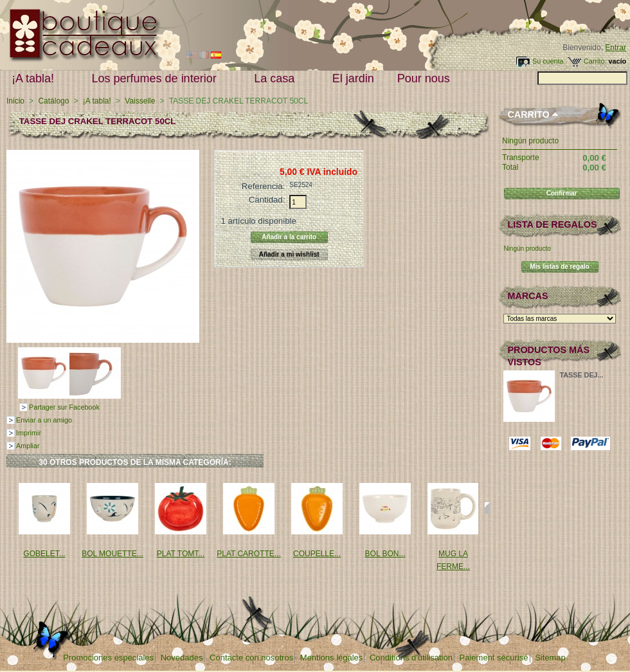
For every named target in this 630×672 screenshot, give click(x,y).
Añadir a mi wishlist (289, 254)
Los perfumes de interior (157, 79)
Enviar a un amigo (44, 420)
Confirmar (562, 193)
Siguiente (488, 508)
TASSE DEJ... (581, 375)
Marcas (527, 296)
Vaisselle (140, 101)
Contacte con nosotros (251, 658)
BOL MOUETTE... (113, 554)
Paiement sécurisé (494, 658)
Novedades (182, 658)
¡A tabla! (36, 79)
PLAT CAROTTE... (249, 554)
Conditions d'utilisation (411, 658)
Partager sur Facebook (64, 407)
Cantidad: (267, 200)
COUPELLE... (317, 554)
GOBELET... (44, 554)
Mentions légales (332, 658)
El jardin (353, 78)
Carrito (528, 114)
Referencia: (263, 186)
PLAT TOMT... (181, 554)
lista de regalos (552, 224)
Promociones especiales (108, 658)
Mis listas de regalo (559, 267)
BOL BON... (385, 554)
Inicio (15, 101)
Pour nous (427, 79)
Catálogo (53, 101)
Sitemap (550, 658)
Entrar (616, 48)
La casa (277, 79)
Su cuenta (548, 61)
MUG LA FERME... (453, 560)
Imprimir (29, 433)
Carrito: (595, 61)
